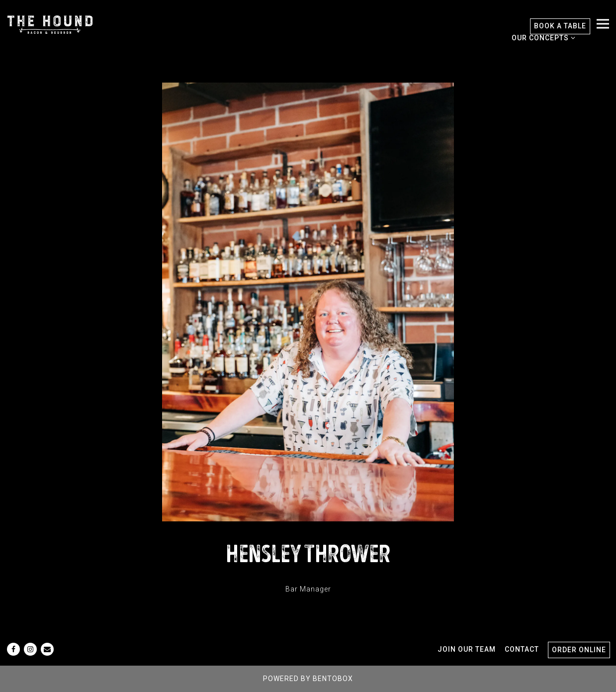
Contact (522, 649)
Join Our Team (467, 649)
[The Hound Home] (50, 24)
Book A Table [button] (560, 26)
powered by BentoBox (308, 679)
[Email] (47, 649)
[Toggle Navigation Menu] (603, 24)
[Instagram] (30, 649)
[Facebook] (13, 649)
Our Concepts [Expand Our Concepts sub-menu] (542, 37)
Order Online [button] (579, 650)
